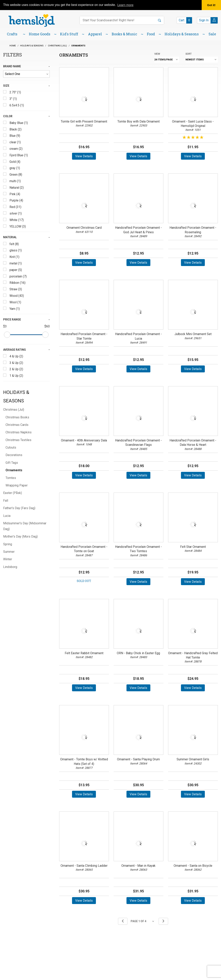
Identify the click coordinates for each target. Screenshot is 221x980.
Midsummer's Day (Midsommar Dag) (25, 526)
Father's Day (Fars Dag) (19, 508)
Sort (189, 54)
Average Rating (15, 350)
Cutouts (11, 447)
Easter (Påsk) (13, 493)
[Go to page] (143, 921)
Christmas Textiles (18, 440)
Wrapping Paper (17, 485)
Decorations (14, 455)
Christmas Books (17, 417)
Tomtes (11, 478)
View (157, 54)
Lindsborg (10, 567)
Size (6, 86)
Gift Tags (12, 463)
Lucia (7, 516)
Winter (8, 559)
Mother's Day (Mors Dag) (20, 536)
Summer (9, 552)
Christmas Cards (17, 425)
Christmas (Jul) (14, 410)
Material (10, 237)
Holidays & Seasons (16, 397)
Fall (6, 501)
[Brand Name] (26, 74)
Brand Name (12, 66)
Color (8, 116)
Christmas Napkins (19, 432)
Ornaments (14, 470)
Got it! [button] (211, 5)
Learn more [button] (125, 5)
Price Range (12, 319)
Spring (8, 544)
